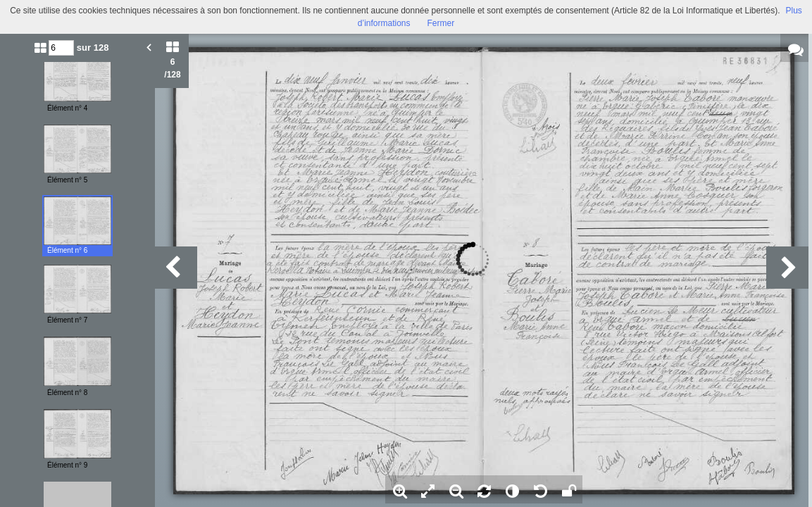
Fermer (441, 23)
